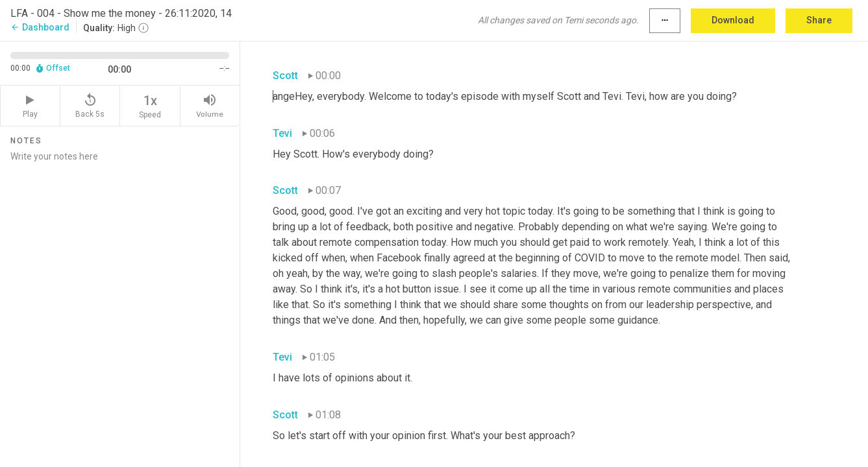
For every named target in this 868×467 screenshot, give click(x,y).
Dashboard (40, 27)
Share (819, 20)
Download (733, 20)
